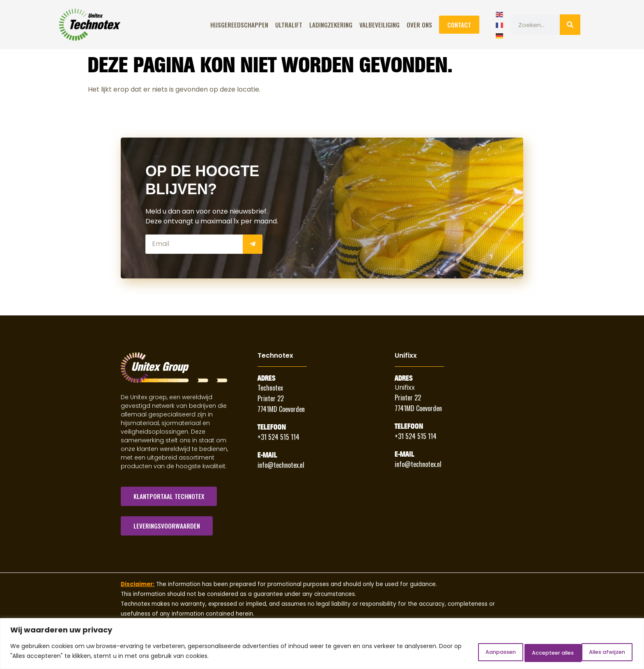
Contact (459, 25)
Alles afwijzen (527, 652)
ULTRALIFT (289, 25)
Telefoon (272, 427)
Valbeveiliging (379, 25)
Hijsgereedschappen (239, 25)
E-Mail (267, 455)
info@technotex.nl (281, 465)
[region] (322, 645)
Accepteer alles (598, 652)
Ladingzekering (331, 25)
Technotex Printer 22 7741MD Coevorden (281, 398)
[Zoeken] (570, 25)
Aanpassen (463, 652)
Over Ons (419, 25)
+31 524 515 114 (278, 437)
